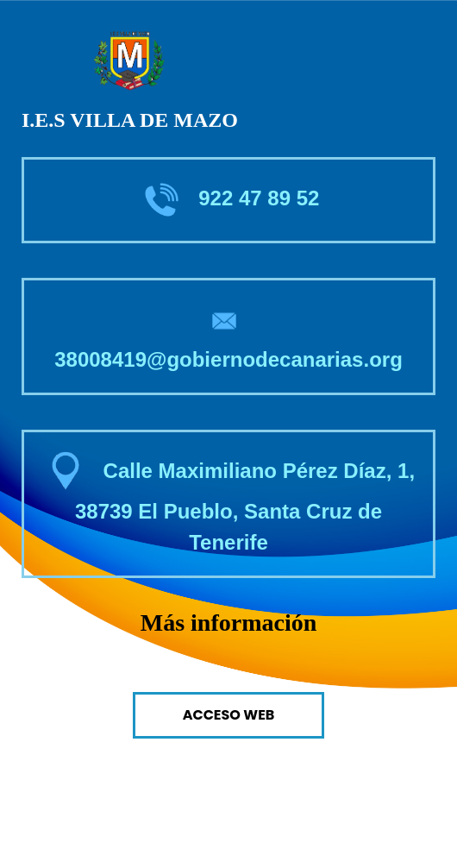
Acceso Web (229, 715)
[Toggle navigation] (411, 77)
